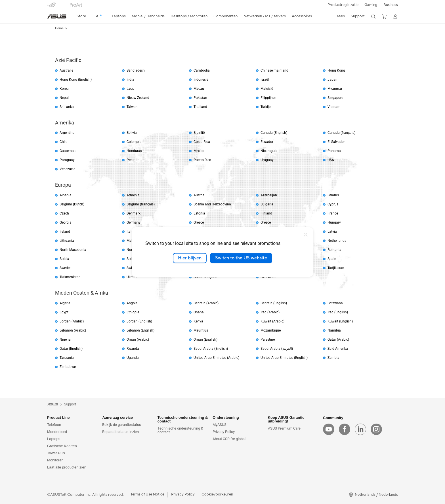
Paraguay (67, 160)
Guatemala (68, 151)
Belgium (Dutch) (72, 204)
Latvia (332, 232)
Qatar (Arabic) (338, 340)
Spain (332, 259)
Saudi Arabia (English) (211, 349)
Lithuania (67, 241)
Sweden (66, 268)
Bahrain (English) (274, 303)
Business (391, 5)
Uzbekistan (269, 277)
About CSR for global (229, 439)
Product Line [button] (58, 417)
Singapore (335, 98)
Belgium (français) (141, 204)
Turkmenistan (70, 277)
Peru (130, 160)
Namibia (334, 330)
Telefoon (54, 425)
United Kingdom (206, 277)
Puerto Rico (202, 160)
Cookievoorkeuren (217, 494)
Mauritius (201, 330)
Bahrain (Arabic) (206, 303)
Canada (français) (341, 133)
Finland (266, 213)
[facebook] (345, 429)
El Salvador (336, 142)
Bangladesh (136, 70)
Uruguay (267, 160)
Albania (66, 195)
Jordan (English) (139, 321)
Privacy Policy (224, 432)
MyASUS (220, 425)
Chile (63, 142)
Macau (199, 89)
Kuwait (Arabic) (272, 321)
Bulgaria (267, 204)
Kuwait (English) (340, 321)
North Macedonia (73, 250)
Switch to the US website (241, 258)
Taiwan (132, 107)
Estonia (199, 213)
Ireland (65, 232)
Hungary (334, 222)
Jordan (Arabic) (72, 321)
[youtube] (329, 429)
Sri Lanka (67, 107)
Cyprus (333, 204)
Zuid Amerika (338, 349)
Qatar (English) (71, 349)
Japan (332, 80)
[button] (371, 5)
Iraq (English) (338, 312)
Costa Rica (202, 142)
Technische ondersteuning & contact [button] (183, 419)
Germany (134, 222)
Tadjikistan (336, 268)
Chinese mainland (274, 70)
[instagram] (376, 429)
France (333, 213)
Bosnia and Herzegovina (212, 204)
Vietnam (334, 107)
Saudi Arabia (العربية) (277, 349)
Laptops (54, 439)
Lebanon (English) (140, 330)
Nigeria (65, 340)
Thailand (200, 107)
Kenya (198, 321)
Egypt (64, 312)
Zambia (333, 358)
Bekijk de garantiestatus (122, 425)
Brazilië (199, 133)
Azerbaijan (269, 195)
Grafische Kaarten (62, 446)
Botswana (335, 303)
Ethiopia (133, 312)
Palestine (268, 340)
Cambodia (202, 70)
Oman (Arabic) (138, 340)
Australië (66, 70)
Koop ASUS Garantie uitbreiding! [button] (286, 419)
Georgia (66, 222)
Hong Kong (336, 70)
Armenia (133, 195)
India (130, 80)
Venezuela (68, 169)
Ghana (199, 312)
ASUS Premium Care (284, 428)
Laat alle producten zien (67, 467)
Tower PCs (56, 453)
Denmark (134, 213)
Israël (265, 80)
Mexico (199, 151)
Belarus (333, 195)
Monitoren (55, 460)
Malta (131, 241)
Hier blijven (190, 258)
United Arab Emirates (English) (284, 358)
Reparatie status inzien (120, 432)
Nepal (64, 98)
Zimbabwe (68, 367)
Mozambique (271, 330)
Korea (64, 89)
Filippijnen (268, 98)
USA (331, 160)
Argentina (67, 133)
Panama (334, 151)
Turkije (265, 107)
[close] (306, 234)
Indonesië (201, 80)
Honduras (134, 151)
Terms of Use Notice (147, 494)
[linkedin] (360, 429)
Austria (199, 195)
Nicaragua (269, 151)
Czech (64, 213)
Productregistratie (343, 5)
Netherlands (337, 241)
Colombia (134, 142)
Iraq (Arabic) (270, 312)
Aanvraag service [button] (117, 417)
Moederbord (57, 432)
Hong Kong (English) (76, 80)
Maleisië (267, 89)
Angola (132, 303)
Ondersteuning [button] (226, 417)
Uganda (133, 358)
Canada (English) (274, 133)
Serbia (64, 259)
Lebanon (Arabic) (73, 330)
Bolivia (132, 133)
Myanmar (335, 89)
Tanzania (67, 358)
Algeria (65, 303)
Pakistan (200, 98)
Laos (130, 89)
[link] (57, 16)
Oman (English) (205, 340)
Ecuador (267, 142)
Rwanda (133, 349)
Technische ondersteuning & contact (180, 430)
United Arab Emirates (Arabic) (216, 358)
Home (59, 28)
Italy (130, 232)
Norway (133, 250)
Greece (199, 222)
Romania (334, 250)
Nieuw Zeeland (138, 98)
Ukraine (132, 277)
